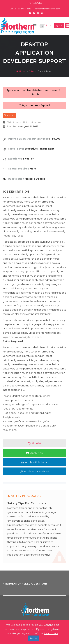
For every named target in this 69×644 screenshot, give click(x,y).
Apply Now (35, 453)
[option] (34, 528)
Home (21, 71)
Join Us (48, 25)
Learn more (51, 633)
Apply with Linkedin (34, 462)
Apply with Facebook (35, 471)
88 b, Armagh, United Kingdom (24, 122)
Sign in (59, 25)
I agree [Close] (34, 638)
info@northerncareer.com (47, 9)
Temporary (9, 115)
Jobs (31, 71)
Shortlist (34, 443)
